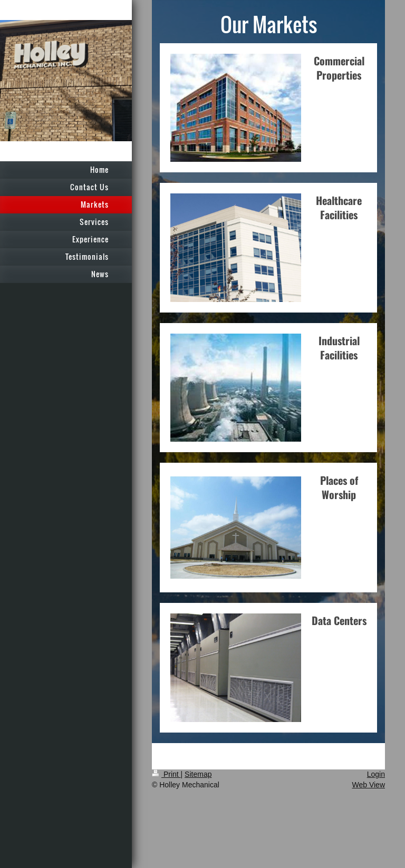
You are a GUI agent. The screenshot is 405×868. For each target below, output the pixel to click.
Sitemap (198, 774)
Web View (368, 785)
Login (376, 774)
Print (166, 774)
